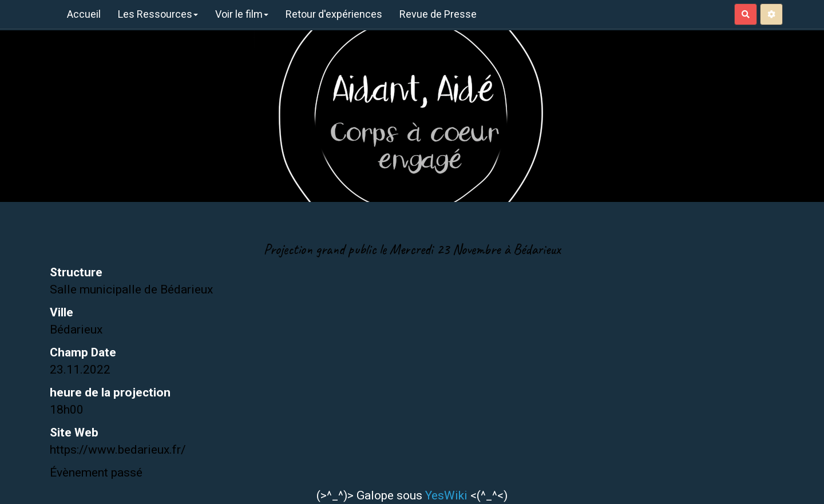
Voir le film (242, 14)
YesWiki (446, 495)
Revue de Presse (438, 14)
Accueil (84, 14)
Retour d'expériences (334, 14)
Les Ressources (158, 14)
